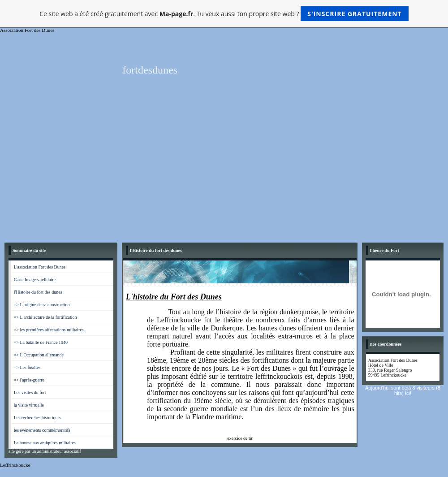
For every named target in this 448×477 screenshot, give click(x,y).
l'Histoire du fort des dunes (38, 292)
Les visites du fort (30, 392)
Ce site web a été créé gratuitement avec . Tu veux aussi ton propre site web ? (224, 14)
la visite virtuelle (29, 405)
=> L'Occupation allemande (39, 355)
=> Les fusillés (27, 367)
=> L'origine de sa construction (42, 305)
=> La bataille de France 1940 (41, 342)
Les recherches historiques (38, 418)
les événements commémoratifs (42, 430)
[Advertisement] (224, 171)
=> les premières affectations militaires (49, 330)
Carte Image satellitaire (35, 280)
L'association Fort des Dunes (40, 267)
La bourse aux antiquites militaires (45, 443)
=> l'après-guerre (29, 380)
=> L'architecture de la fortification (45, 317)
